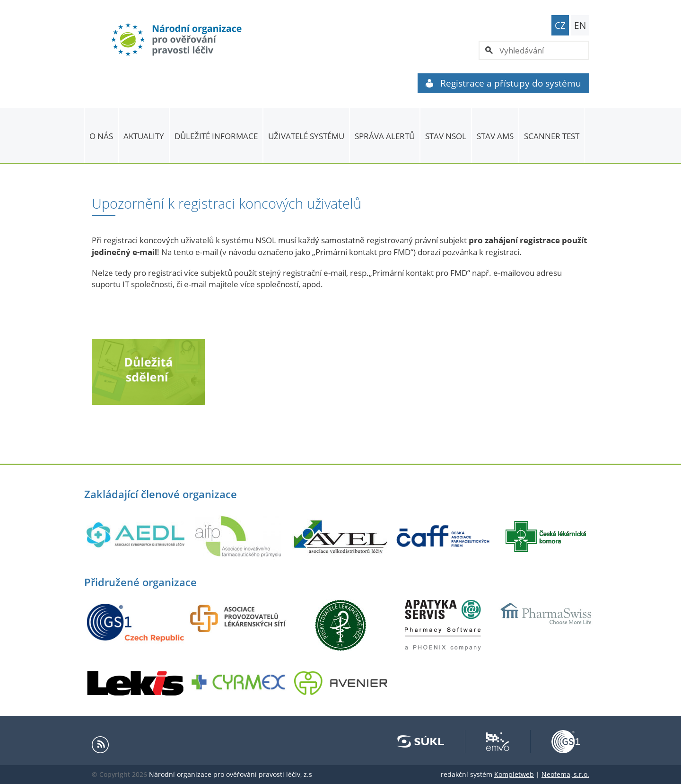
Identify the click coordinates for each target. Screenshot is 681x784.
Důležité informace (216, 136)
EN (580, 26)
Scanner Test (552, 136)
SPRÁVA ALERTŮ (385, 136)
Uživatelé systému (306, 136)
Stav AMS (495, 136)
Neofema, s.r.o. (565, 774)
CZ (560, 26)
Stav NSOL (446, 136)
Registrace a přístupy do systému (503, 83)
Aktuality (144, 136)
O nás (101, 136)
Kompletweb (514, 774)
